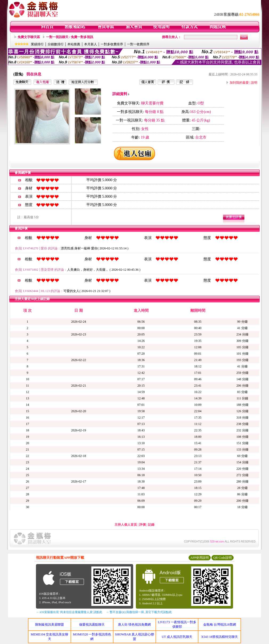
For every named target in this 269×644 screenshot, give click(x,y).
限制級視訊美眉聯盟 (50, 625)
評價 (142, 525)
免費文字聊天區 (29, 37)
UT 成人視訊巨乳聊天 (177, 637)
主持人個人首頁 (126, 525)
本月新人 (91, 44)
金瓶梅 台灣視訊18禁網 (220, 625)
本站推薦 (74, 44)
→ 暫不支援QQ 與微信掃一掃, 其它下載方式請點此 (139, 612)
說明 (254, 83)
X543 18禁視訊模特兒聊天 (219, 637)
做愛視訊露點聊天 (92, 625)
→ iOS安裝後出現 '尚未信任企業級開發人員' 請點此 (69, 612)
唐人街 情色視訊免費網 (134, 625)
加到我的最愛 (239, 83)
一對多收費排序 (112, 44)
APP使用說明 (199, 558)
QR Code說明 (223, 558)
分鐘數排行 (56, 44)
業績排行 (37, 44)
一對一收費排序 (138, 44)
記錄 (151, 525)
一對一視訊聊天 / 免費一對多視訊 (70, 37)
